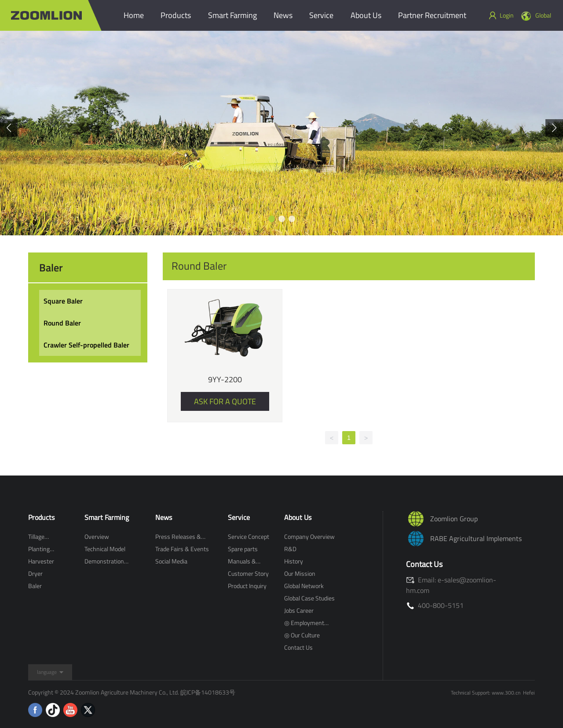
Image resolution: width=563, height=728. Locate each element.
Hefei (529, 693)
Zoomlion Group (454, 519)
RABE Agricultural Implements (476, 538)
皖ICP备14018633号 (208, 692)
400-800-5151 (435, 605)
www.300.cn (506, 693)
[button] (272, 219)
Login (501, 15)
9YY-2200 (225, 379)
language (47, 672)
